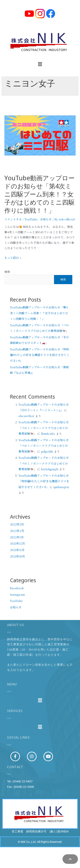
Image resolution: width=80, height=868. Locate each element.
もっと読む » (13, 258)
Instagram (17, 594)
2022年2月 (17, 531)
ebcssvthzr (26, 416)
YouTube (31, 219)
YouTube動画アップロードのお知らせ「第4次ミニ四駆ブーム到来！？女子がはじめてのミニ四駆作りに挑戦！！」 (39, 196)
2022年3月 (17, 524)
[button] (40, 64)
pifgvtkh (47, 451)
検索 (7, 272)
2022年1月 (17, 537)
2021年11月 (17, 550)
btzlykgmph (50, 469)
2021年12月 (17, 543)
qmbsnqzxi (61, 487)
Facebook (17, 588)
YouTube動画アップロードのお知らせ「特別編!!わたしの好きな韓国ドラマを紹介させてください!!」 (40, 355)
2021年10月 (17, 556)
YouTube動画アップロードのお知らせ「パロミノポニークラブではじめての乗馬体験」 (44, 428)
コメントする (13, 219)
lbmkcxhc (48, 433)
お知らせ (46, 219)
